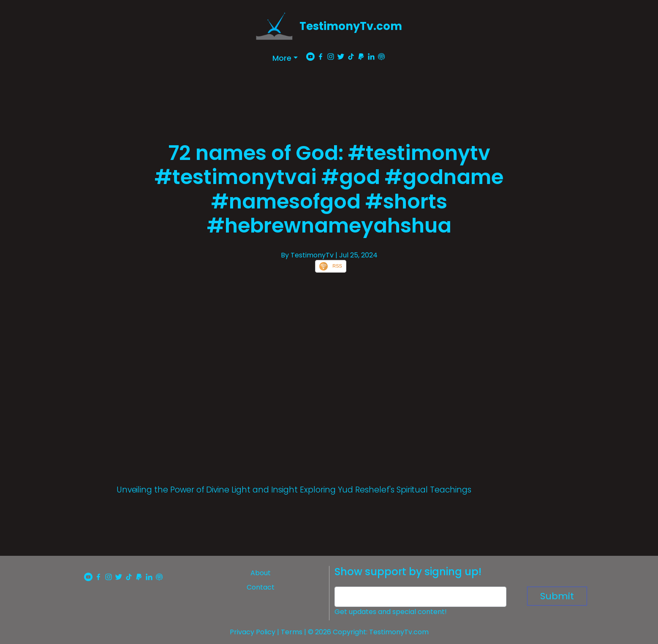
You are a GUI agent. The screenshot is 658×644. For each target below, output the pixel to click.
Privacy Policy (253, 632)
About (261, 573)
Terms (292, 632)
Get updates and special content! (391, 612)
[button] (285, 58)
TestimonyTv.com (351, 26)
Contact (261, 587)
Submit (557, 596)
